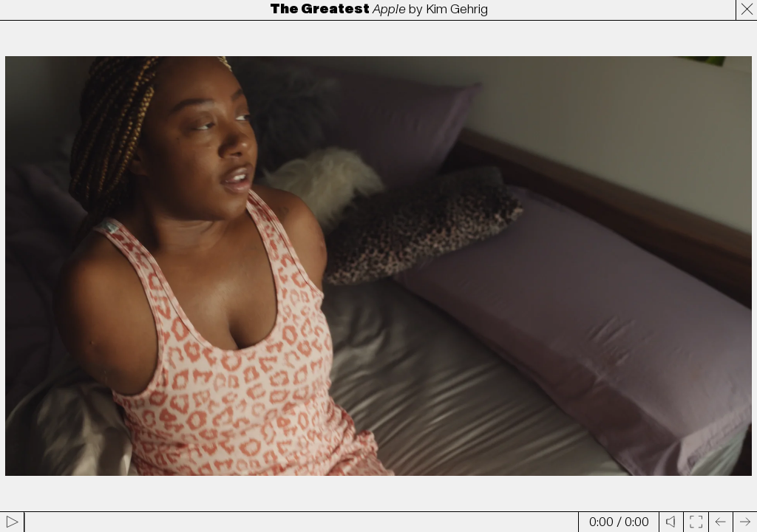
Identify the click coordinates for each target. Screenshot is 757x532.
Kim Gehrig (457, 9)
